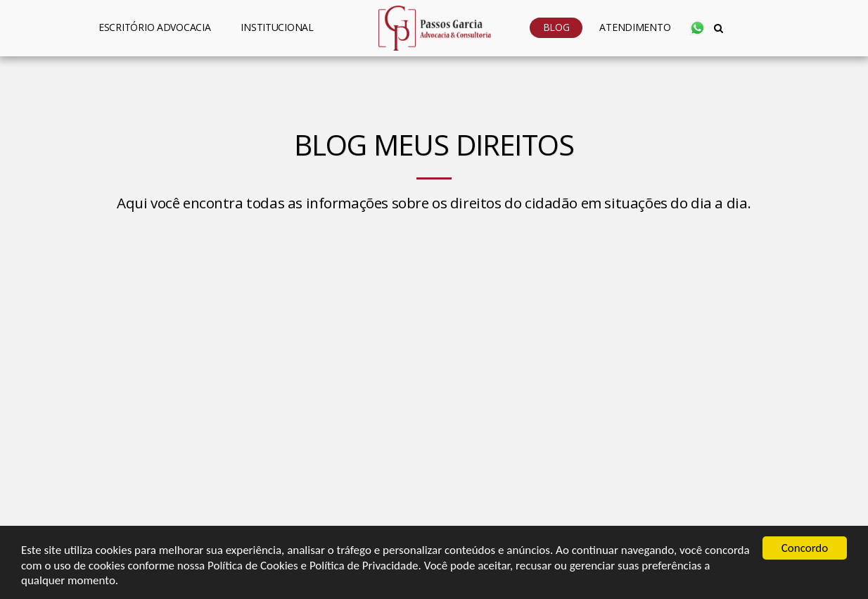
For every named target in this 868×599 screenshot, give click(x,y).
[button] (283, 28)
